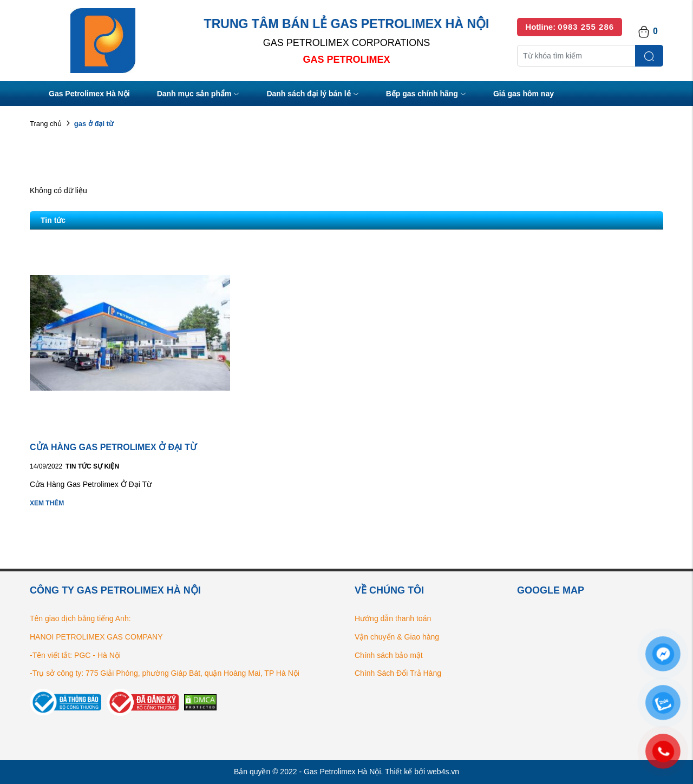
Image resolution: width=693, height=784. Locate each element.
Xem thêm (47, 503)
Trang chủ (46, 124)
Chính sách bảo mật (389, 655)
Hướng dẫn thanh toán (393, 618)
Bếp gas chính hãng (426, 94)
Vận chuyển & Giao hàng (397, 637)
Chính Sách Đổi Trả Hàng (398, 673)
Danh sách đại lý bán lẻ (312, 94)
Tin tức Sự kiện (92, 466)
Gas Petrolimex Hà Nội (89, 94)
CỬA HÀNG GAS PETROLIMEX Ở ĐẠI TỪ (113, 447)
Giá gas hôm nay (524, 94)
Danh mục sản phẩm (198, 94)
